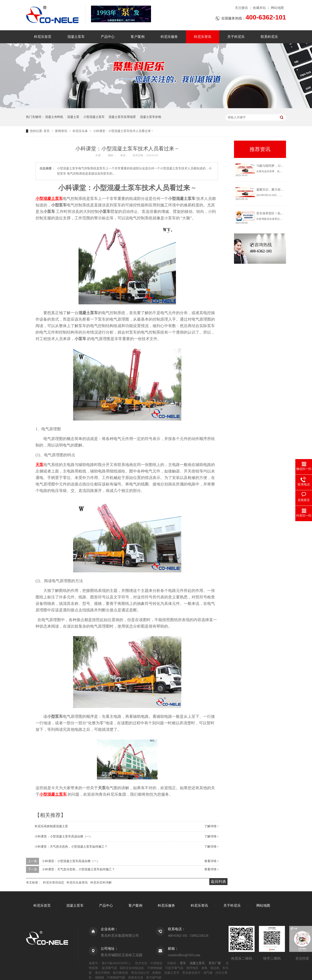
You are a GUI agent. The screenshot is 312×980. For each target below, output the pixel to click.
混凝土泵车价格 (151, 117)
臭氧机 (157, 973)
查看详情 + (212, 861)
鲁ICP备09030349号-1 (116, 963)
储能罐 (99, 978)
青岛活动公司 (140, 973)
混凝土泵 (73, 117)
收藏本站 (259, 8)
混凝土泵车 (76, 37)
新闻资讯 (62, 131)
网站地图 (277, 8)
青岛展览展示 (191, 973)
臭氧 (204, 968)
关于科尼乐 (236, 37)
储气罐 (208, 973)
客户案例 (138, 37)
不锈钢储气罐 (116, 978)
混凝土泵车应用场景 (122, 117)
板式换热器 (120, 973)
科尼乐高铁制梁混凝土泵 (51, 826)
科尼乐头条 (81, 131)
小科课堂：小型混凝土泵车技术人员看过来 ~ (123, 131)
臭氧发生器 (136, 978)
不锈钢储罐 (155, 968)
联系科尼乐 (269, 37)
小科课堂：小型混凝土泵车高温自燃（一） (63, 836)
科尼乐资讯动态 (54, 883)
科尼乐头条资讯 (77, 883)
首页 (47, 131)
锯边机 (215, 968)
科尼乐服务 (169, 37)
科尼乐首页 (43, 37)
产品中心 (108, 37)
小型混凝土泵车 (94, 117)
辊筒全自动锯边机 (132, 968)
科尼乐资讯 (203, 37)
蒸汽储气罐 (154, 978)
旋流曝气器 (109, 968)
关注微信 (241, 8)
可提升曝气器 (174, 968)
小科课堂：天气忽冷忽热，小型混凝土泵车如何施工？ (71, 847)
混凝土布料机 (54, 117)
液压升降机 (102, 973)
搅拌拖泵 (192, 968)
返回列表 (218, 882)
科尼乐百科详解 (101, 883)
